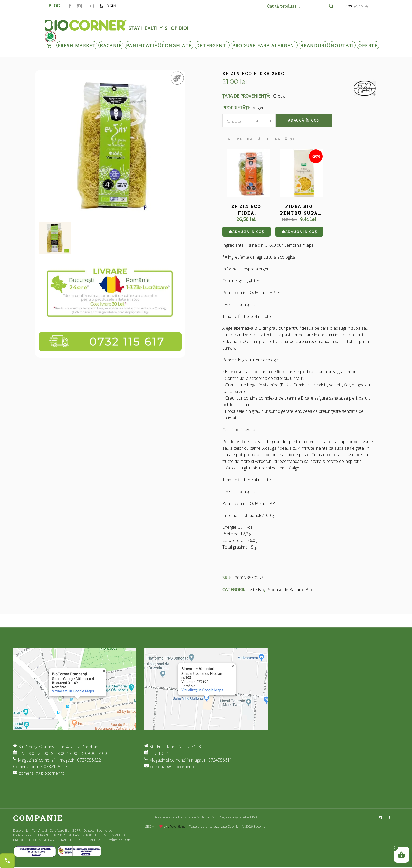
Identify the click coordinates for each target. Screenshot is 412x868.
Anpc (108, 830)
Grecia (279, 96)
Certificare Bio (59, 830)
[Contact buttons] (7, 861)
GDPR (76, 830)
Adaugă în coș (304, 120)
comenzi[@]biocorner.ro (42, 773)
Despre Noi (21, 830)
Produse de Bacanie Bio (289, 590)
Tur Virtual (39, 830)
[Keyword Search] (295, 6)
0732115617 (56, 767)
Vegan (259, 108)
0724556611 (220, 760)
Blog (99, 830)
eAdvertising (177, 826)
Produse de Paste (119, 840)
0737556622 (89, 760)
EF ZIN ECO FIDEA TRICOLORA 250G (246, 213)
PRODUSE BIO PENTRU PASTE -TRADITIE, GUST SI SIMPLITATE (84, 835)
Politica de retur (24, 835)
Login (110, 6)
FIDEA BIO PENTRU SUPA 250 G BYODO (299, 213)
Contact (89, 830)
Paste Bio (255, 590)
